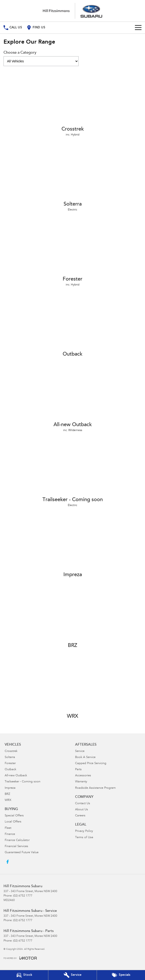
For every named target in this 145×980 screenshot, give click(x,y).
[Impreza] (72, 547)
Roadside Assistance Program (95, 788)
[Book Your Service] (72, 975)
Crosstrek (11, 751)
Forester (10, 764)
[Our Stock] (24, 975)
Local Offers (13, 822)
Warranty (81, 782)
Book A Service (85, 757)
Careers (80, 816)
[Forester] (72, 254)
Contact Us (83, 804)
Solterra (10, 757)
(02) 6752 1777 (23, 896)
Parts (78, 770)
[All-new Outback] (72, 399)
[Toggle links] (20, 958)
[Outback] (72, 327)
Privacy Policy (84, 831)
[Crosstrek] (72, 104)
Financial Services (16, 847)
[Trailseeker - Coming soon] (72, 474)
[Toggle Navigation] (138, 28)
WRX (8, 800)
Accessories (83, 776)
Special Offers (14, 816)
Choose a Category (41, 58)
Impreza (10, 788)
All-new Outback (16, 776)
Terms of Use (84, 838)
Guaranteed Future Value (22, 853)
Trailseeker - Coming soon (23, 782)
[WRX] (72, 689)
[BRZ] (72, 618)
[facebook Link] (8, 862)
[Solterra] (72, 179)
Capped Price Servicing (91, 764)
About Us (82, 810)
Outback (10, 770)
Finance (10, 834)
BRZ (7, 794)
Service (80, 751)
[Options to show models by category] (41, 61)
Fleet (8, 828)
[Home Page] (72, 11)
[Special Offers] (121, 975)
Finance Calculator (17, 840)
